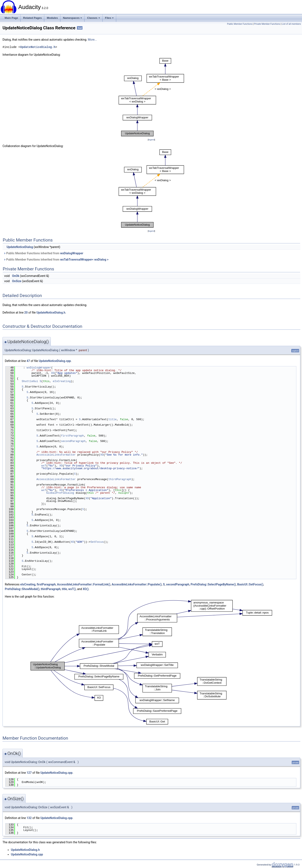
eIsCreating (62, 381)
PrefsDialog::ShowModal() (22, 589)
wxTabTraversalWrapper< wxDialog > (84, 260)
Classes (93, 18)
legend (151, 140)
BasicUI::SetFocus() (250, 584)
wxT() (72, 589)
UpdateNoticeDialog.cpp (55, 361)
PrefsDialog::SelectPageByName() (213, 584)
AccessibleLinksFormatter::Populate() (137, 584)
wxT (44, 466)
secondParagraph (73, 441)
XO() (86, 589)
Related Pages (32, 18)
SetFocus (97, 542)
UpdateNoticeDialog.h (38, 47)
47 (28, 361)
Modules (52, 18)
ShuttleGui (30, 381)
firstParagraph (72, 436)
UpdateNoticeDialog (20, 247)
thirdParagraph (120, 479)
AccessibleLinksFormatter (56, 455)
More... (92, 40)
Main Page (11, 18)
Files (109, 18)
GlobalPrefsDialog (60, 493)
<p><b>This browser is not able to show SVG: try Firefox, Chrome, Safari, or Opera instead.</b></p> (151, 97)
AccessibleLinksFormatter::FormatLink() (84, 584)
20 (26, 313)
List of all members (291, 24)
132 (29, 818)
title (113, 419)
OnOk (16, 276)
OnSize (17, 281)
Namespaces (73, 18)
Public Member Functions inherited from (43, 253)
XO (53, 373)
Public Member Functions (240, 24)
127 (29, 773)
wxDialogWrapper (72, 253)
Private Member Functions (267, 24)
